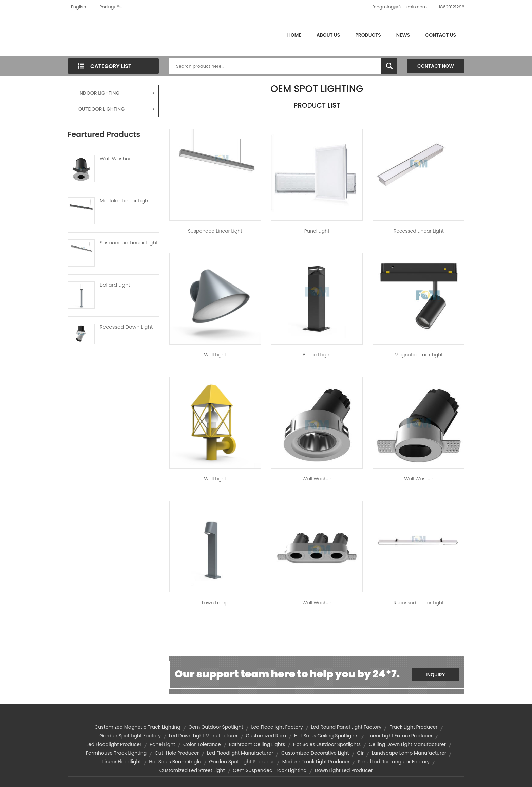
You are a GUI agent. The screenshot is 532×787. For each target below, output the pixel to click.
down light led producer (344, 770)
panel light (162, 744)
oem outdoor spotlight (216, 727)
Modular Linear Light (125, 201)
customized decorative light (315, 753)
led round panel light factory (346, 727)
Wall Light (215, 355)
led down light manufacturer (203, 736)
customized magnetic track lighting (137, 727)
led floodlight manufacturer (240, 753)
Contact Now (436, 66)
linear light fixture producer (399, 736)
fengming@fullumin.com (400, 7)
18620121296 (452, 7)
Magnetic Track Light (419, 355)
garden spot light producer (242, 762)
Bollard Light (115, 285)
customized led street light (192, 770)
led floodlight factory (277, 727)
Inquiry (435, 675)
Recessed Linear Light (419, 231)
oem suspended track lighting (270, 770)
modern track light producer (316, 762)
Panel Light (317, 231)
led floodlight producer (114, 744)
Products (368, 35)
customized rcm (266, 736)
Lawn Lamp (215, 603)
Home (294, 35)
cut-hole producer (177, 753)
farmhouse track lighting (116, 753)
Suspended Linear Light (129, 243)
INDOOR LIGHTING (117, 93)
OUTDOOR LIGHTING (117, 109)
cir (360, 753)
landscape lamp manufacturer (409, 753)
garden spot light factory (130, 736)
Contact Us (441, 35)
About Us (328, 35)
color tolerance (202, 744)
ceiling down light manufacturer (407, 744)
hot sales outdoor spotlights (327, 744)
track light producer (414, 727)
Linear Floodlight (122, 762)
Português (111, 7)
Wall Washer (115, 159)
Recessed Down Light (126, 327)
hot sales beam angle (175, 762)
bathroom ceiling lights (257, 744)
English (79, 7)
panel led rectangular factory (394, 762)
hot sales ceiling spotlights (326, 736)
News (403, 35)
